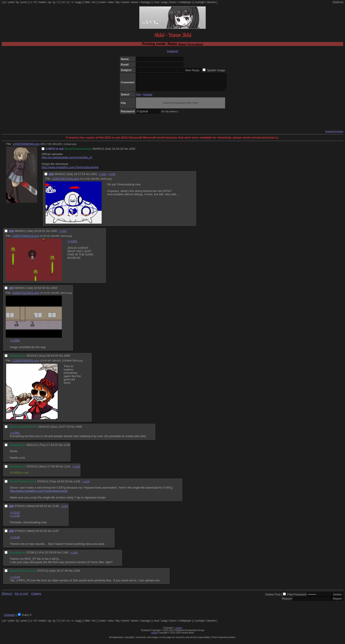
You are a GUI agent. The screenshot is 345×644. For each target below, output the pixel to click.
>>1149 (15, 580)
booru (173, 2)
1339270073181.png (65, 182)
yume (24, 2)
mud (156, 2)
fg (17, 2)
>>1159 (74, 556)
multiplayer (185, 2)
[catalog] (172, 51)
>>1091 (72, 245)
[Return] (182, 44)
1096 (79, 430)
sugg (78, 2)
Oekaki (148, 98)
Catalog (36, 597)
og (49, 2)
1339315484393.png (26, 364)
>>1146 (76, 470)
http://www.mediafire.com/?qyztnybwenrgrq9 (39, 494)
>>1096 (112, 178)
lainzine (211, 2)
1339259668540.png (26, 147)
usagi (164, 2)
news (103, 2)
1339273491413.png (26, 239)
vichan (179, 631)
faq (118, 2)
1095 (67, 359)
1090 (132, 152)
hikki (87, 2)
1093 (54, 291)
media (42, 2)
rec (94, 2)
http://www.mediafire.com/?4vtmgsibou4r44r (70, 171)
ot (64, 2)
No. (126, 152)
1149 (65, 556)
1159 (77, 574)
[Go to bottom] (195, 44)
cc (68, 2)
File (138, 98)
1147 (56, 534)
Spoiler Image (216, 70)
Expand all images (334, 135)
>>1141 (15, 516)
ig (54, 2)
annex (135, 2)
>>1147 (64, 510)
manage (145, 2)
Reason (287, 602)
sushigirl (200, 2)
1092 (54, 234)
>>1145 (15, 519)
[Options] (338, 2)
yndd (11, 2)
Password (300, 598)
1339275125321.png (26, 296)
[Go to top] (21, 597)
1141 (67, 470)
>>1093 (63, 234)
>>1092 (103, 178)
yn (5, 2)
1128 (67, 448)
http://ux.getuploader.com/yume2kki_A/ (67, 161)
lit (35, 2)
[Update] (9, 618)
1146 (56, 509)
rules (111, 2)
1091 (94, 177)
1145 (77, 485)
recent (125, 2)
